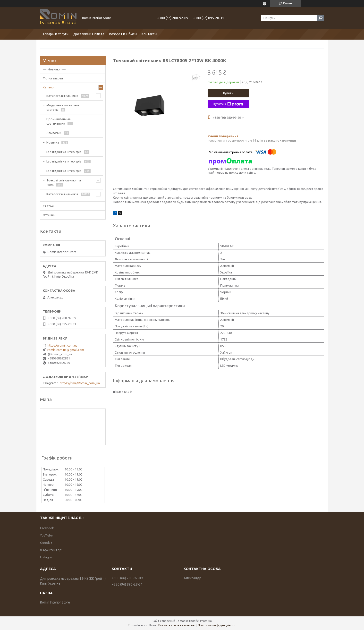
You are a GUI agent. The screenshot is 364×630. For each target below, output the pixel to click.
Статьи (48, 206)
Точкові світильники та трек (64, 182)
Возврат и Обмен (123, 34)
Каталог (49, 87)
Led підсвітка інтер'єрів (64, 152)
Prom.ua (206, 621)
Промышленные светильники (59, 121)
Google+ (46, 543)
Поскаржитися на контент (177, 625)
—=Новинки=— (54, 69)
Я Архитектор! (51, 550)
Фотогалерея (53, 78)
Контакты (149, 34)
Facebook (47, 528)
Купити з (228, 104)
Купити (228, 93)
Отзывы (49, 215)
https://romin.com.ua (63, 345)
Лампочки (54, 133)
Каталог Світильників (62, 96)
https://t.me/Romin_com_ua (80, 383)
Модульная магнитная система (63, 107)
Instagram (47, 557)
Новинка (53, 142)
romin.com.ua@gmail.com (66, 350)
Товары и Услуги (55, 34)
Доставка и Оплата (89, 34)
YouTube (46, 535)
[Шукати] (321, 18)
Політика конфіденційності (217, 625)
